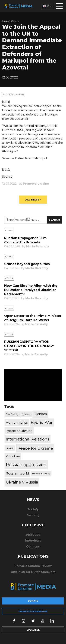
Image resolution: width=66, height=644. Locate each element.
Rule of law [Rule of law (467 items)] (13, 456)
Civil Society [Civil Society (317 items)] (12, 414)
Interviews (33, 541)
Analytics (33, 535)
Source (7, 177)
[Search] (26, 220)
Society (33, 509)
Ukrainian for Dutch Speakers (33, 572)
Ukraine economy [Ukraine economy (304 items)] (41, 473)
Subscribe (33, 630)
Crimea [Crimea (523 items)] (26, 414)
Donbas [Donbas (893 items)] (41, 414)
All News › (33, 200)
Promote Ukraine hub (33, 611)
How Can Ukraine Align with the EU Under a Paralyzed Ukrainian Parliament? (31, 290)
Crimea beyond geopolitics (27, 264)
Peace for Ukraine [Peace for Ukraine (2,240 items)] (35, 448)
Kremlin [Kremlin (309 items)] (10, 448)
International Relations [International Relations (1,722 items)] (28, 439)
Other (9, 231)
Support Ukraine (11, 21)
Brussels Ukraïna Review (33, 566)
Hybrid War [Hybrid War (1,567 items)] (42, 422)
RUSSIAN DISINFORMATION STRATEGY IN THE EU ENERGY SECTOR (29, 346)
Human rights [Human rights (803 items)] (17, 422)
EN (47, 6)
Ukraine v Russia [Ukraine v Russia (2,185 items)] (22, 482)
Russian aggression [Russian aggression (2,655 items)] (26, 465)
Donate (33, 601)
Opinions (33, 547)
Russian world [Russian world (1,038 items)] (17, 473)
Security (33, 515)
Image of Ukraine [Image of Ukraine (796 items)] (19, 431)
